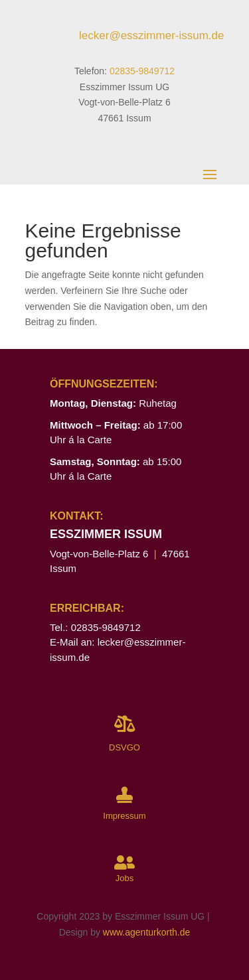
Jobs (124, 878)
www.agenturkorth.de (147, 932)
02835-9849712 (142, 71)
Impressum (124, 816)
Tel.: (60, 627)
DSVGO (124, 747)
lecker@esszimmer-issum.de (151, 35)
